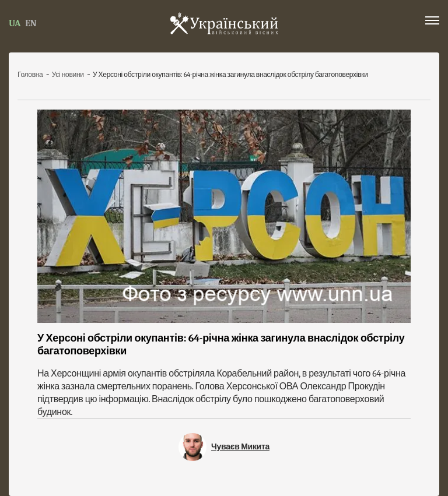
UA (15, 23)
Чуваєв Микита (240, 447)
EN (31, 23)
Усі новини (69, 75)
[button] (432, 23)
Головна (31, 75)
